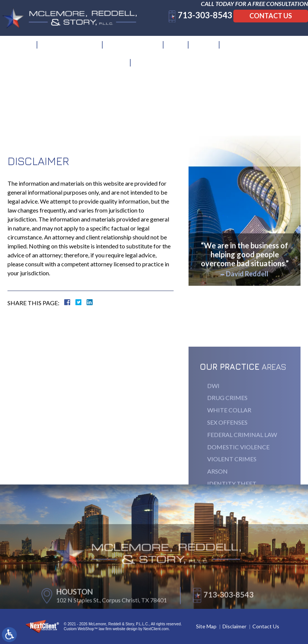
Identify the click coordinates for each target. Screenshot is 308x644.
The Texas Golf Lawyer (259, 48)
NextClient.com (156, 629)
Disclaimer (234, 626)
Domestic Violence (238, 479)
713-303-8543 (197, 23)
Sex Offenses (227, 454)
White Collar (229, 442)
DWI (213, 417)
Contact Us (263, 23)
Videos (204, 48)
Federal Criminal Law (242, 466)
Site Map (206, 626)
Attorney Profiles (70, 48)
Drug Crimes (227, 430)
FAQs (176, 48)
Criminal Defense (133, 48)
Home (24, 48)
